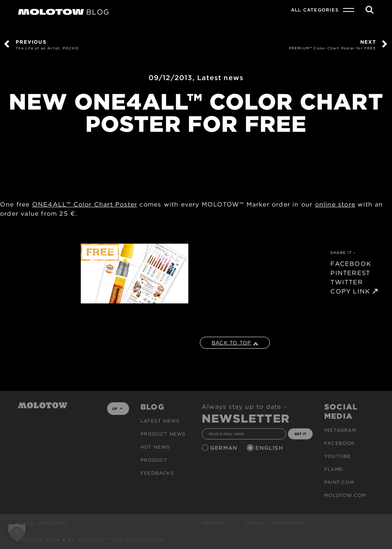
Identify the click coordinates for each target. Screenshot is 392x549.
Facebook (340, 443)
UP (117, 409)
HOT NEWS (155, 447)
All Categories (315, 10)
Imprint (213, 523)
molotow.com (345, 495)
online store (335, 204)
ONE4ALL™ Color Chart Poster (85, 204)
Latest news (220, 78)
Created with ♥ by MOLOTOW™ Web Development (92, 540)
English (270, 448)
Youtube (337, 456)
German (225, 448)
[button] (17, 532)
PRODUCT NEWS (163, 434)
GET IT (300, 434)
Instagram (340, 430)
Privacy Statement (275, 523)
